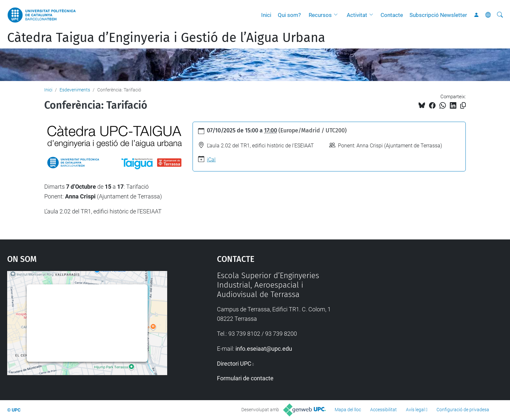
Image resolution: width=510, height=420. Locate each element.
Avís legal (415, 410)
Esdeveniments (75, 90)
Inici (266, 15)
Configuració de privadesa (463, 410)
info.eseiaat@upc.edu (264, 349)
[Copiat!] (463, 106)
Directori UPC (234, 364)
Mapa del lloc (348, 410)
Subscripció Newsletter (438, 15)
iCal (211, 160)
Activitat (357, 15)
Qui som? (289, 15)
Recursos (320, 15)
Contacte (392, 15)
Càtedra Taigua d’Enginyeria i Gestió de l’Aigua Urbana (166, 38)
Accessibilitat (383, 410)
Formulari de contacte (245, 378)
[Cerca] (500, 15)
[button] (337, 15)
